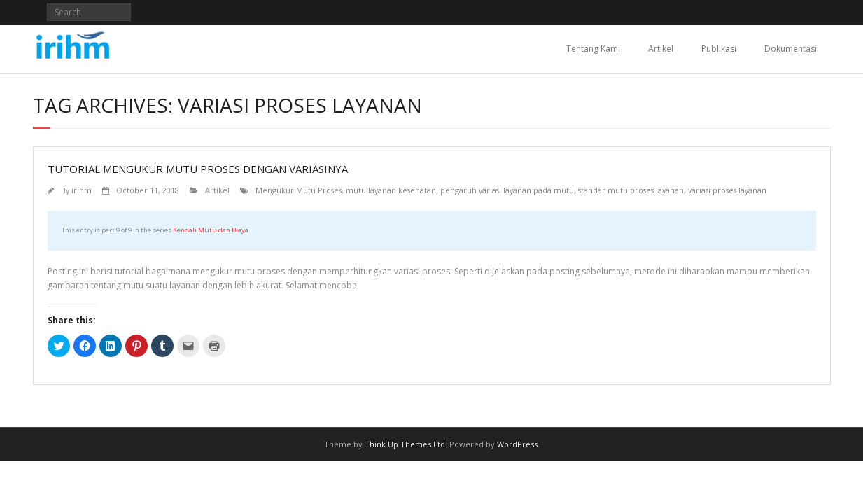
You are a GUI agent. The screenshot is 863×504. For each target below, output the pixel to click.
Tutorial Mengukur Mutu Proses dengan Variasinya (198, 169)
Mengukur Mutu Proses (299, 190)
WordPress (517, 444)
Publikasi (719, 49)
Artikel (661, 49)
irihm (82, 190)
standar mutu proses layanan (631, 190)
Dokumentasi (791, 49)
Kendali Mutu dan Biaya (211, 230)
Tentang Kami (593, 49)
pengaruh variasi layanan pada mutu (507, 190)
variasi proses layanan (727, 190)
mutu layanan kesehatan (391, 190)
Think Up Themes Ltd (405, 444)
